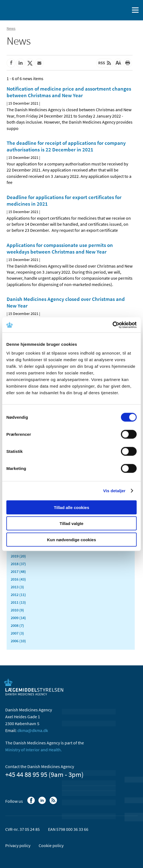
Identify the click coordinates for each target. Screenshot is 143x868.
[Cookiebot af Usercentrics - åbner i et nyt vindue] (112, 325)
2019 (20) (18, 556)
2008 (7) (17, 625)
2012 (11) (18, 595)
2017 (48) (18, 572)
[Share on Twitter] (30, 63)
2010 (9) (17, 610)
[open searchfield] (124, 10)
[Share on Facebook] (11, 63)
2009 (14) (18, 618)
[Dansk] (111, 10)
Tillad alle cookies (71, 507)
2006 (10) (18, 641)
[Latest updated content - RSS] (105, 63)
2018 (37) (18, 564)
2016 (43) (18, 579)
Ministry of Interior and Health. (34, 750)
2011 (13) (18, 602)
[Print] (128, 63)
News (11, 28)
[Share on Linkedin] (20, 63)
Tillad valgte (71, 523)
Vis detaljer (114, 491)
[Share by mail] (39, 63)
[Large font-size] (118, 63)
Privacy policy (18, 845)
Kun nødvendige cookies (71, 539)
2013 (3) (17, 587)
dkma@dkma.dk (33, 730)
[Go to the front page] (28, 10)
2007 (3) (17, 633)
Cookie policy (51, 845)
